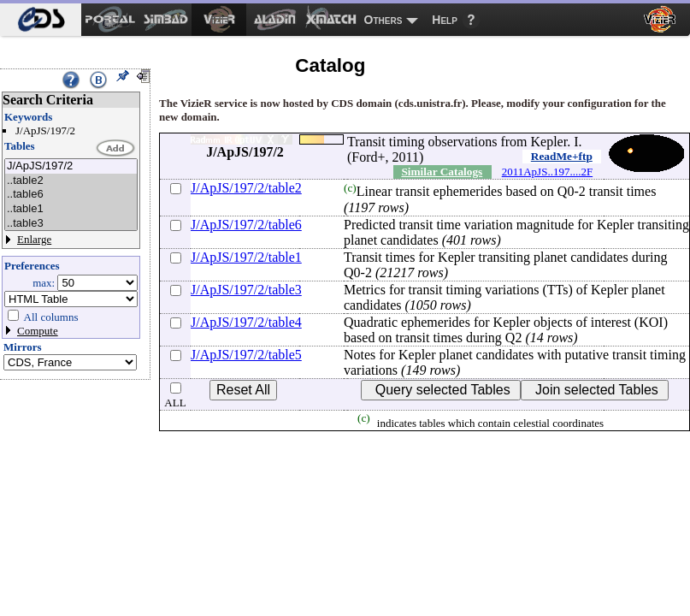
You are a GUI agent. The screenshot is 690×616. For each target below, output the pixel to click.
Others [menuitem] (383, 20)
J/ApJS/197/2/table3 (246, 290)
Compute (38, 331)
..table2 (71, 181)
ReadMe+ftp (562, 156)
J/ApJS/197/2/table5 (246, 355)
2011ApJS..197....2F (547, 172)
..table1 (71, 209)
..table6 (71, 195)
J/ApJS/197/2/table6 (246, 225)
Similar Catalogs (442, 172)
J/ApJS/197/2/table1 (246, 257)
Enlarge (34, 239)
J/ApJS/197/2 (71, 166)
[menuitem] (41, 20)
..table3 (71, 224)
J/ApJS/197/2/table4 (246, 322)
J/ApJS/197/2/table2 (246, 188)
